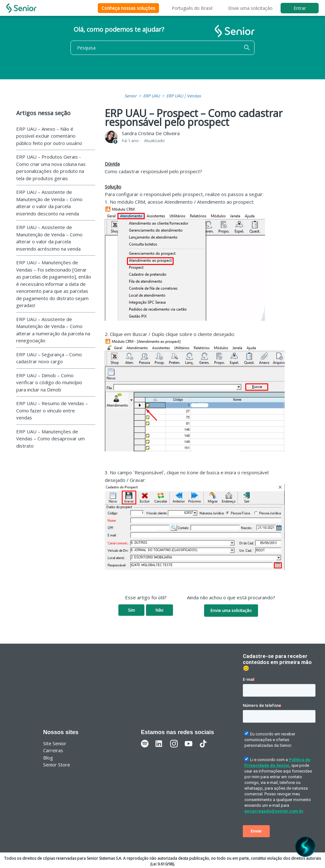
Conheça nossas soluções (128, 8)
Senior (130, 96)
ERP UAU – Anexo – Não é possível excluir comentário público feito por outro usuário (49, 136)
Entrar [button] (300, 8)
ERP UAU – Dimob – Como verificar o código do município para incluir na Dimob (49, 382)
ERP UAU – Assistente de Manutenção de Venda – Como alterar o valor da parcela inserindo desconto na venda (49, 203)
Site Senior (55, 743)
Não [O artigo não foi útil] (159, 610)
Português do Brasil (192, 8)
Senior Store (57, 765)
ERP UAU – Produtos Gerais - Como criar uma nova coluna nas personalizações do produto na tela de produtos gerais (51, 168)
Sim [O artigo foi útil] (131, 610)
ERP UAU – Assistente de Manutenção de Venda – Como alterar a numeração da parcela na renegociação (53, 330)
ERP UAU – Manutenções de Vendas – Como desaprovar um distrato (50, 439)
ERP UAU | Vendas (184, 96)
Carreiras (53, 750)
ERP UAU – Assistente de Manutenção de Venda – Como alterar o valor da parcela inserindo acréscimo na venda (49, 238)
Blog (48, 758)
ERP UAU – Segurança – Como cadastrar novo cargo (49, 358)
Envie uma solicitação (250, 8)
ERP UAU (151, 96)
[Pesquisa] (162, 48)
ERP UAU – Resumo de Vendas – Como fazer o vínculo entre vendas (52, 410)
